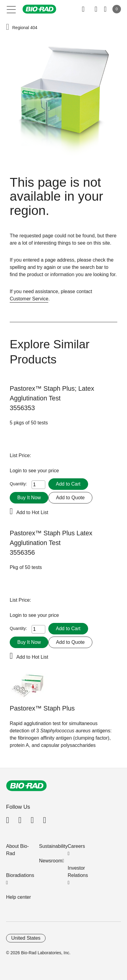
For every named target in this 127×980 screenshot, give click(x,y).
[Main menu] (11, 9)
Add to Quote (70, 498)
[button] (8, 27)
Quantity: (18, 484)
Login (16, 471)
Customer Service (29, 299)
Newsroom (51, 861)
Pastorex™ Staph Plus (42, 708)
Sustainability (53, 846)
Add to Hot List (32, 512)
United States (26, 938)
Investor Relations (78, 872)
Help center (19, 897)
